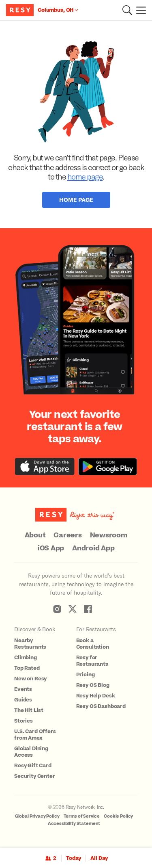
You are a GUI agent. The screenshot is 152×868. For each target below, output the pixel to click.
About (35, 535)
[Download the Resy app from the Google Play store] (108, 466)
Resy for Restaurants (92, 661)
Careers (67, 535)
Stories (24, 721)
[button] (127, 10)
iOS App (51, 548)
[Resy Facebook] (88, 609)
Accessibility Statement (74, 824)
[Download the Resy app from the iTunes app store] (45, 466)
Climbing (26, 658)
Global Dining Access (31, 752)
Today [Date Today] (74, 858)
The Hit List (29, 710)
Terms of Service (82, 816)
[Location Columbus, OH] (58, 10)
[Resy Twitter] (73, 609)
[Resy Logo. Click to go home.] (21, 10)
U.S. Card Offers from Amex (35, 735)
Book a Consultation (93, 644)
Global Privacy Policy (37, 816)
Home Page (76, 200)
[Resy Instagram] (57, 609)
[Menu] (139, 10)
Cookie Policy (118, 816)
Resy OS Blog (93, 685)
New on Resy (30, 679)
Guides (23, 700)
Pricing (86, 675)
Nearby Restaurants (30, 644)
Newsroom (109, 535)
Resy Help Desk (96, 696)
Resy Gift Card (33, 766)
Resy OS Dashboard (101, 706)
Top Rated (27, 668)
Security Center (35, 776)
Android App (93, 548)
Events (23, 689)
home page (85, 176)
